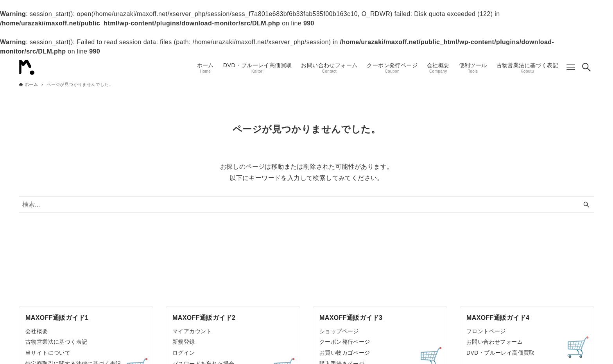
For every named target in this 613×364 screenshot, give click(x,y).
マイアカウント (192, 331)
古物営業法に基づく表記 (56, 342)
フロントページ (486, 331)
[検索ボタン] (586, 67)
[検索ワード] (306, 205)
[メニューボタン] (571, 67)
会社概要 (37, 331)
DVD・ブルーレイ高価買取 (501, 353)
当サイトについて (48, 353)
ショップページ (339, 331)
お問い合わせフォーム (495, 342)
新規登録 (184, 342)
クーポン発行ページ (345, 342)
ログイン (184, 353)
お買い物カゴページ (345, 353)
